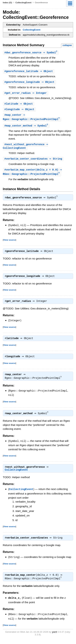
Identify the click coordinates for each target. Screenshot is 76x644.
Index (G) (7, 3)
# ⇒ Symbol (31, 53)
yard (54, 636)
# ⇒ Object (29, 72)
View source (10, 242)
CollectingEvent (23, 3)
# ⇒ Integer (26, 94)
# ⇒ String (34, 161)
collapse (67, 45)
